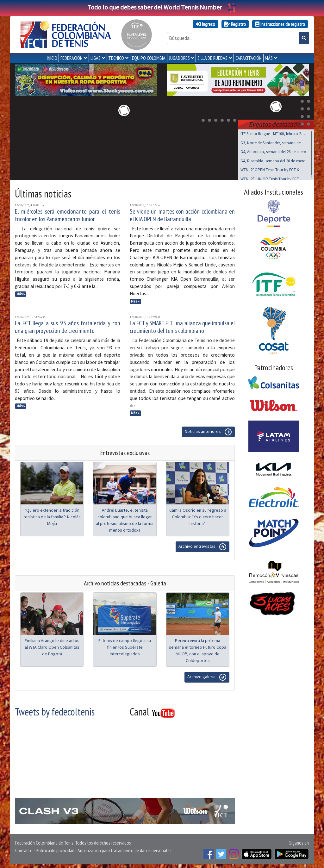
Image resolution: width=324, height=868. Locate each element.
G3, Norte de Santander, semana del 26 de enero (273, 142)
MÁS (269, 58)
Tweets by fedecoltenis (55, 710)
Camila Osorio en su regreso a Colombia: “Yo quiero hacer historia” (198, 515)
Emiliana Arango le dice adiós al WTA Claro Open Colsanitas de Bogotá (52, 646)
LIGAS (96, 58)
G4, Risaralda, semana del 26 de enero (273, 160)
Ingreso (206, 24)
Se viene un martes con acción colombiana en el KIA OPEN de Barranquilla (182, 214)
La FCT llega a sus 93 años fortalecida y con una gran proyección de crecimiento (68, 326)
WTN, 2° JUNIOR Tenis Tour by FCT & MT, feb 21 (273, 178)
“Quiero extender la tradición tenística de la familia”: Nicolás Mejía (52, 515)
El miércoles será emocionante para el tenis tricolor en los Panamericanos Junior (68, 214)
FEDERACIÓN (72, 58)
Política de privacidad (55, 849)
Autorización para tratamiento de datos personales (125, 849)
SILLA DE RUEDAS (212, 58)
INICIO (52, 58)
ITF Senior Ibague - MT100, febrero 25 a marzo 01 (273, 132)
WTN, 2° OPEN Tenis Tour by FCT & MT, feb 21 (273, 169)
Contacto (24, 849)
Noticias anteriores (208, 431)
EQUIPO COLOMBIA (149, 58)
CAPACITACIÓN (249, 58)
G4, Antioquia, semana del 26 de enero (273, 150)
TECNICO (116, 58)
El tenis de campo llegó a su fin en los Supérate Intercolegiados (125, 646)
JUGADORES (179, 58)
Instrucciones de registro (280, 24)
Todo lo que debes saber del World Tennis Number (162, 7)
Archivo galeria (207, 676)
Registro (235, 24)
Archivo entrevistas (202, 546)
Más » (21, 293)
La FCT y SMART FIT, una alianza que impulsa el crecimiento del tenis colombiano (182, 326)
